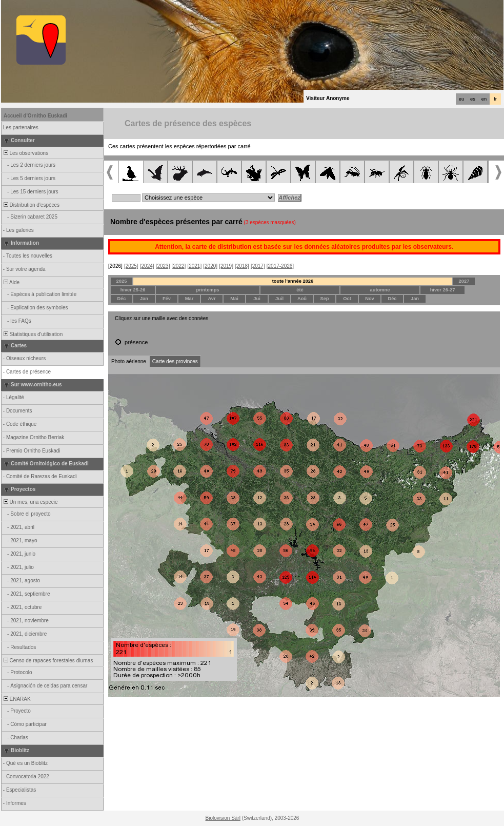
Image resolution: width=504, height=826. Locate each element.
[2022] (179, 266)
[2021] (194, 266)
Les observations (25, 153)
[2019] (226, 266)
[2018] (242, 266)
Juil (279, 299)
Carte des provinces (175, 361)
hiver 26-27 (443, 290)
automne (380, 290)
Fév (167, 299)
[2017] (258, 266)
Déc (121, 299)
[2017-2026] (280, 266)
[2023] (163, 266)
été (300, 290)
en (484, 99)
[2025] (131, 266)
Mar (189, 299)
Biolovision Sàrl (223, 818)
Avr (211, 299)
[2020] (210, 266)
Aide (11, 282)
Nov (370, 299)
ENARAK (16, 699)
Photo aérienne (129, 361)
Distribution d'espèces (31, 205)
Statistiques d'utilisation (32, 334)
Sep (324, 299)
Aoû (302, 299)
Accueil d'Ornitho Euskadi (35, 116)
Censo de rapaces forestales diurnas (47, 661)
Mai (234, 299)
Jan (144, 299)
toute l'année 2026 (293, 281)
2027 (464, 281)
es (473, 99)
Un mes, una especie (30, 502)
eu (461, 99)
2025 (122, 281)
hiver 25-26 (133, 290)
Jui (257, 299)
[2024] (147, 266)
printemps (207, 290)
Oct (347, 299)
